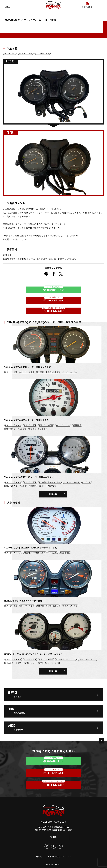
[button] (9, 5)
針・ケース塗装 (26, 53)
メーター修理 (10, 53)
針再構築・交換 (43, 53)
